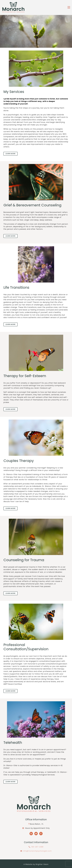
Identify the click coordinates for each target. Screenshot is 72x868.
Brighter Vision (42, 864)
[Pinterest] (41, 834)
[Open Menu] (69, 8)
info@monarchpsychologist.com (37, 851)
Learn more (10, 154)
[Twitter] (36, 834)
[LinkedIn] (31, 834)
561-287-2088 (37, 847)
